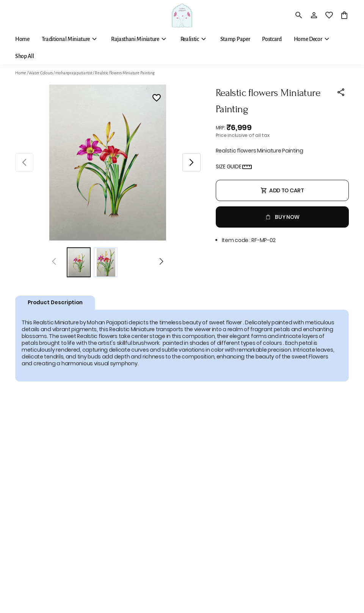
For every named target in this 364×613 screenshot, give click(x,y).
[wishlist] (329, 15)
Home (21, 73)
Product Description (55, 303)
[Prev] (54, 262)
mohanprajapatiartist (74, 73)
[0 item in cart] (344, 15)
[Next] (161, 262)
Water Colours (41, 73)
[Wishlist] (157, 99)
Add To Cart (282, 190)
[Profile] (314, 15)
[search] (299, 15)
